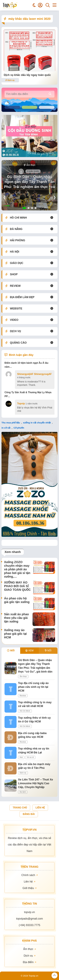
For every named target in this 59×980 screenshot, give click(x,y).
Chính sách (29, 875)
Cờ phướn (19, 428)
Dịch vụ (10, 80)
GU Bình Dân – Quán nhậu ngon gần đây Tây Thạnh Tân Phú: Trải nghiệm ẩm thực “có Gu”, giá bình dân (30, 184)
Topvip (21, 404)
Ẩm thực (29, 165)
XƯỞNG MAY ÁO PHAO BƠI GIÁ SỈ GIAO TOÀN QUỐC (17, 586)
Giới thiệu (30, 888)
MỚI (11, 651)
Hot (21, 757)
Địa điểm (29, 962)
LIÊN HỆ (40, 808)
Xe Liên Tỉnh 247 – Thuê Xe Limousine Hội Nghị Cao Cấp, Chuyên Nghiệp (36, 783)
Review (23, 696)
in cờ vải (6, 428)
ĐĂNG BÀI (29, 814)
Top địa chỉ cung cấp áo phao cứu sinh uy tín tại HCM (33, 687)
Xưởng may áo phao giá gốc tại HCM (15, 634)
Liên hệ (29, 882)
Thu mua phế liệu (11, 423)
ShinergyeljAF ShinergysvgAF (34, 374)
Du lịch (23, 792)
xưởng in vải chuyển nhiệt (37, 423)
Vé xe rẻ (30, 757)
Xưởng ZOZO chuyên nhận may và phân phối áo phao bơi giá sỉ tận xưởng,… (17, 569)
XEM (29, 651)
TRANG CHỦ (20, 808)
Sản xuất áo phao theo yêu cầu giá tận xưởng (16, 618)
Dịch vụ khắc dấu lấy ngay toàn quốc (27, 75)
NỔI (48, 651)
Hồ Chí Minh (25, 711)
